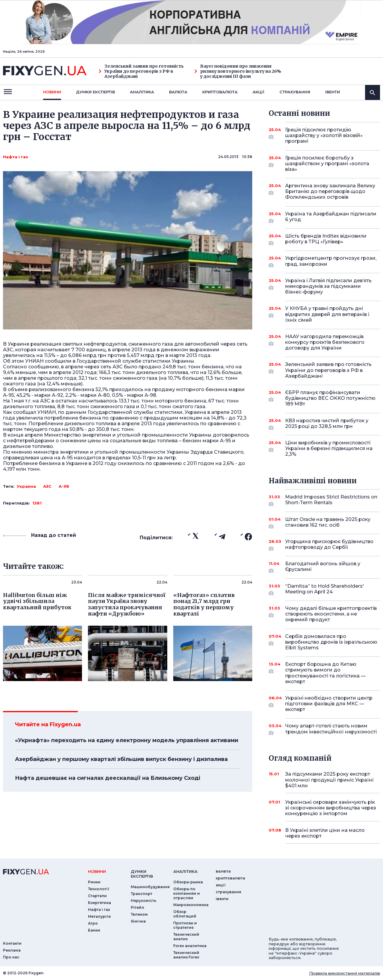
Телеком (139, 914)
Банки (94, 930)
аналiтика (185, 871)
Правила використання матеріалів (345, 973)
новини (52, 92)
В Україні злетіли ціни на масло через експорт (325, 833)
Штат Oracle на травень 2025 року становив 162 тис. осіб (328, 523)
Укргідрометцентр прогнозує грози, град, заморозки (331, 261)
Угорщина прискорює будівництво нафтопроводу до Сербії (329, 545)
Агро (93, 923)
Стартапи (97, 896)
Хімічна (138, 921)
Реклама (12, 950)
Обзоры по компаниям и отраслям (187, 893)
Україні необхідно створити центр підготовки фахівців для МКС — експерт (329, 704)
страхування (295, 92)
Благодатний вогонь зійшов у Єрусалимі (324, 567)
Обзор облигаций (185, 914)
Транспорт (142, 894)
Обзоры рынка (188, 882)
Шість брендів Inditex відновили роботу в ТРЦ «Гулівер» (326, 239)
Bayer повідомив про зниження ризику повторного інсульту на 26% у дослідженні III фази (238, 71)
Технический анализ (186, 937)
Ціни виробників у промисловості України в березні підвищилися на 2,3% (329, 448)
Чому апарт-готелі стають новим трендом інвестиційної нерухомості (331, 729)
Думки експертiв (95, 92)
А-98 (64, 486)
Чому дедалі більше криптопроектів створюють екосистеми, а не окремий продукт (331, 614)
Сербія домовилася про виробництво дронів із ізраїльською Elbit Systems (331, 642)
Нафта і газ (15, 157)
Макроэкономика (191, 905)
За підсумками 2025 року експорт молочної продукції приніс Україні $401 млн (329, 780)
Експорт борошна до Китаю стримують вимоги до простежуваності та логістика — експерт (325, 673)
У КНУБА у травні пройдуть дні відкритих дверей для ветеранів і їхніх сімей (327, 314)
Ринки (94, 882)
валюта (178, 92)
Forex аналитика (190, 946)
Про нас (11, 957)
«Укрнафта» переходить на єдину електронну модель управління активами (127, 740)
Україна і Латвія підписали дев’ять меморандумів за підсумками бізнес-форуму (328, 286)
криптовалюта (220, 92)
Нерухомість (143, 901)
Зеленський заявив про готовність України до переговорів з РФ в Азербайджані (141, 71)
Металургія (99, 916)
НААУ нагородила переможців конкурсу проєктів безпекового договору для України (325, 342)
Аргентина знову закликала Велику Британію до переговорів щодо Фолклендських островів (330, 191)
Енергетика (99, 903)
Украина (26, 486)
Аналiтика (142, 92)
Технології (99, 889)
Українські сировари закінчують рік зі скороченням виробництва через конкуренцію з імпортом (331, 808)
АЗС (47, 486)
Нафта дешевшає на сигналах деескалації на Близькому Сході (108, 778)
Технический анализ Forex (186, 955)
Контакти (12, 943)
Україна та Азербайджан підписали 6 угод (331, 217)
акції (259, 92)
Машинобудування (150, 887)
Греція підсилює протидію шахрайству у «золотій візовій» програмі (324, 135)
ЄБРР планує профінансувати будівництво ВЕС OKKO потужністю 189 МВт (330, 398)
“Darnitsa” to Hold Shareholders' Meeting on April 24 (325, 589)
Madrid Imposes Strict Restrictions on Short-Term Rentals (331, 500)
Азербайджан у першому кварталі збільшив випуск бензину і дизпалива (121, 759)
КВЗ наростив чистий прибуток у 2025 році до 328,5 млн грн (327, 424)
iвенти (333, 92)
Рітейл (137, 907)
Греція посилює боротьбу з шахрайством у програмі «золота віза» (327, 164)
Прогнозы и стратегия (185, 925)
